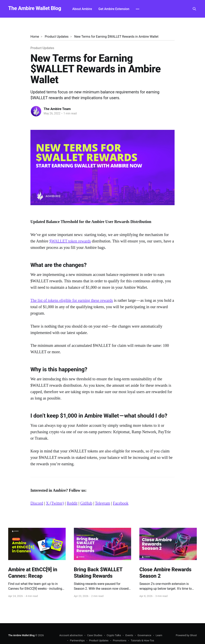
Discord (37, 503)
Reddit (72, 503)
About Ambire (82, 9)
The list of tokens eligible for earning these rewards (72, 300)
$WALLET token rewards (70, 241)
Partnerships (77, 640)
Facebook (121, 503)
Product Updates (57, 37)
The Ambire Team (57, 109)
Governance (144, 635)
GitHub (86, 503)
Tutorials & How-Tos (142, 640)
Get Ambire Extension (114, 9)
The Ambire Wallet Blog (35, 8)
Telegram (103, 503)
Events (129, 635)
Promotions (120, 640)
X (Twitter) (55, 503)
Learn (159, 635)
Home (35, 37)
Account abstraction (71, 635)
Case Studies (95, 635)
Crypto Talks (114, 635)
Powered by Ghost (186, 635)
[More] (138, 9)
